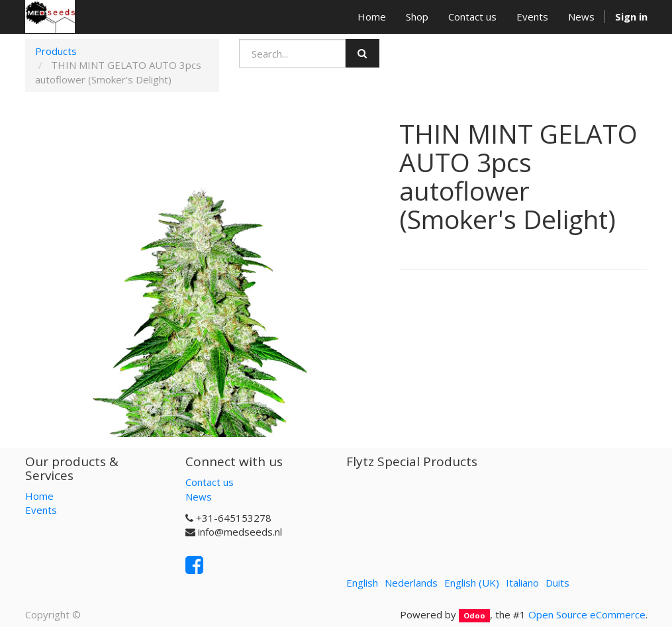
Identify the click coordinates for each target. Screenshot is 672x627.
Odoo (474, 615)
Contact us (210, 482)
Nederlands (411, 583)
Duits (557, 583)
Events (41, 510)
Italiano (522, 583)
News (199, 497)
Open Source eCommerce (587, 614)
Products (56, 51)
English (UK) (472, 583)
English (362, 583)
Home (39, 496)
